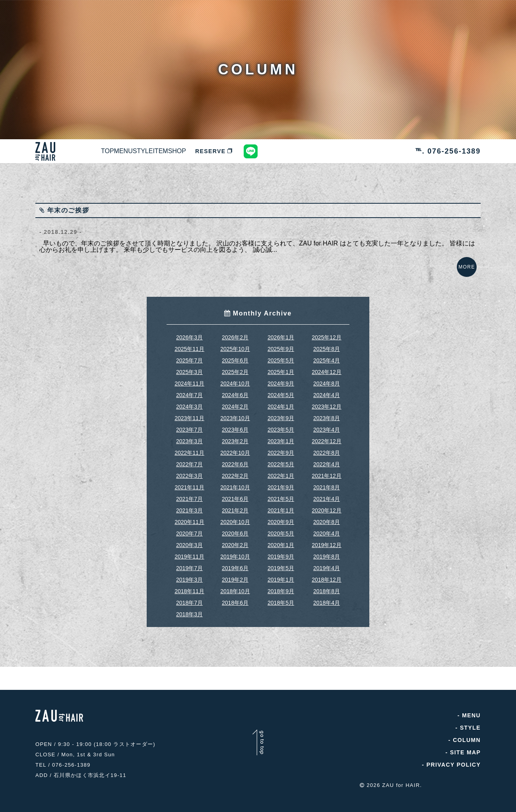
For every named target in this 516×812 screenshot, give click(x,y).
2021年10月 (235, 495)
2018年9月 (281, 599)
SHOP (260, 151)
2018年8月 (327, 599)
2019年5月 (281, 576)
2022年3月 (189, 484)
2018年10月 (235, 599)
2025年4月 (327, 368)
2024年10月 (235, 391)
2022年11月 (189, 461)
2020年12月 (327, 518)
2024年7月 (189, 403)
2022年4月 (327, 472)
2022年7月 (189, 472)
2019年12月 (327, 553)
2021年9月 (281, 495)
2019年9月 (281, 565)
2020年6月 (235, 541)
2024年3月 (189, 415)
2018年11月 (189, 599)
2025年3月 (189, 380)
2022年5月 (281, 472)
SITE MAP (465, 760)
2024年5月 (281, 403)
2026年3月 (189, 345)
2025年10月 (235, 357)
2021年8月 (327, 495)
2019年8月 (327, 565)
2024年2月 (235, 415)
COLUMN (467, 748)
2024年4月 (327, 403)
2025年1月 (281, 380)
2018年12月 (327, 588)
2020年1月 (281, 553)
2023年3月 (189, 449)
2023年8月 (327, 426)
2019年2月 (235, 588)
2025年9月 (281, 357)
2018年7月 (189, 611)
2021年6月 (235, 507)
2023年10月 (235, 426)
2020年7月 (189, 541)
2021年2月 (235, 518)
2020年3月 (189, 553)
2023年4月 (327, 438)
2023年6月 (235, 438)
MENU (151, 151)
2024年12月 (327, 380)
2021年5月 (281, 507)
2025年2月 (235, 380)
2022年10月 (235, 461)
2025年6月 (235, 368)
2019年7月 (189, 576)
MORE (463, 271)
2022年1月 (281, 484)
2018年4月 (327, 611)
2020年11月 (189, 530)
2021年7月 (189, 507)
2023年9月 (281, 426)
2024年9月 (281, 391)
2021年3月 (189, 518)
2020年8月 (327, 530)
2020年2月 (235, 553)
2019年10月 (235, 565)
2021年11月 (189, 495)
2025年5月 (281, 368)
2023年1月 (281, 449)
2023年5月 (281, 438)
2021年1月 (281, 518)
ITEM (225, 151)
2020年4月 (327, 541)
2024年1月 (281, 415)
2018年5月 (281, 611)
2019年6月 (235, 576)
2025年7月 (189, 368)
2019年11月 (189, 565)
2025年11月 (189, 357)
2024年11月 (189, 391)
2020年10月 (235, 530)
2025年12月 (327, 345)
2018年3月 (189, 622)
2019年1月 (281, 588)
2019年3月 (189, 588)
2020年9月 (281, 530)
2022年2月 (235, 484)
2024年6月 (235, 403)
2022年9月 (281, 461)
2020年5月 (281, 541)
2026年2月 (235, 345)
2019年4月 (327, 576)
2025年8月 (327, 357)
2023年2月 (235, 449)
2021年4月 (327, 507)
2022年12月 (327, 449)
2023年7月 (189, 438)
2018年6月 (235, 611)
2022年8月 (327, 461)
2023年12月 (327, 415)
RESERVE (303, 151)
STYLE (189, 151)
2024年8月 (327, 391)
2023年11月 (189, 426)
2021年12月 (327, 484)
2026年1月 (281, 345)
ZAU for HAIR (401, 789)
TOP (117, 151)
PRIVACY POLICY (453, 773)
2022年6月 (235, 472)
